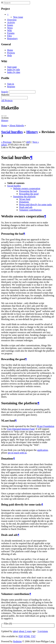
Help (9, 55)
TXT (33, 636)
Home (10, 50)
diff (28, 142)
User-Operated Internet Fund (21, 429)
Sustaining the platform (24, 196)
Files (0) (8, 624)
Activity (11, 22)
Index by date (14, 72)
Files (9, 36)
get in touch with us (17, 453)
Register (11, 87)
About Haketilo (17, 126)
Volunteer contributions (30, 210)
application (42, 450)
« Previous (6, 142)
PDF (21, 636)
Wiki (9, 30)
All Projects (7, 101)
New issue (18, 17)
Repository (12, 38)
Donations (24, 202)
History (5, 120)
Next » (36, 142)
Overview (12, 20)
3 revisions (43, 631)
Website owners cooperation (27, 188)
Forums (11, 33)
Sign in (11, 84)
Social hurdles (12, 132)
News (10, 28)
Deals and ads (26, 207)
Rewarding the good (29, 194)
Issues (10, 25)
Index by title (14, 70)
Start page (12, 67)
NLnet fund (25, 199)
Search (4, 92)
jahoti (4, 145)
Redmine (17, 641)
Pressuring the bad (28, 191)
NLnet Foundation (45, 426)
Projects (11, 53)
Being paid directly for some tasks (35, 205)
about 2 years (25, 631)
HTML (27, 636)
